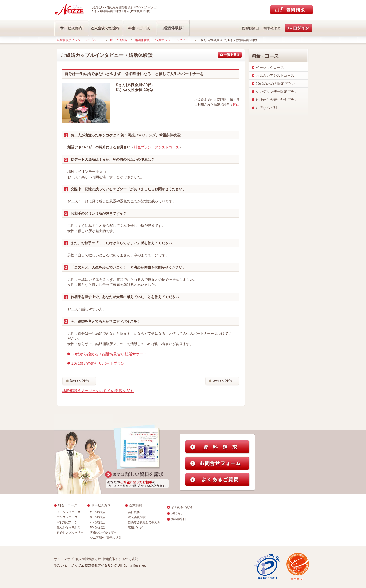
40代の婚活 (98, 522)
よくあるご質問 (182, 507)
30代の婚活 (98, 517)
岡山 (236, 105)
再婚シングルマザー (70, 532)
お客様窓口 (179, 519)
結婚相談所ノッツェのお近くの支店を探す (98, 391)
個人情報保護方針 (88, 559)
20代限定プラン (67, 522)
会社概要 (134, 512)
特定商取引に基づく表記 (120, 559)
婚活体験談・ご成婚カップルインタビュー (163, 40)
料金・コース (68, 505)
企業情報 (136, 505)
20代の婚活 (98, 512)
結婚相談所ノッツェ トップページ (79, 40)
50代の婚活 (98, 527)
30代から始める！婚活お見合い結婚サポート (109, 354)
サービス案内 (119, 40)
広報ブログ (135, 527)
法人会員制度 (137, 517)
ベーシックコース (69, 512)
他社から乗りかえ (69, 527)
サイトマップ (64, 559)
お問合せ (177, 513)
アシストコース (67, 517)
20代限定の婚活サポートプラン (98, 363)
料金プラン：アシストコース (157, 147)
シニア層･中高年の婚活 (106, 538)
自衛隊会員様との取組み (144, 522)
